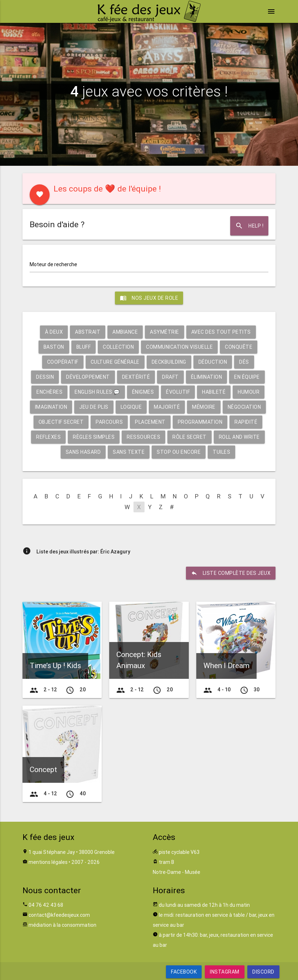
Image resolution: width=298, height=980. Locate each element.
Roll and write (239, 437)
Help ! (249, 226)
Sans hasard (83, 452)
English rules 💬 (97, 392)
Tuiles (221, 452)
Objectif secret (61, 422)
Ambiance (125, 332)
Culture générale (115, 362)
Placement (150, 422)
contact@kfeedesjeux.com (59, 915)
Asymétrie (165, 332)
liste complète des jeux (231, 573)
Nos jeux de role (149, 298)
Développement (88, 377)
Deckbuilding (169, 362)
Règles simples (94, 437)
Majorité (167, 407)
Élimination (207, 377)
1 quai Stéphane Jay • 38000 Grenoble (72, 852)
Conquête (239, 347)
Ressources (143, 437)
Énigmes (143, 392)
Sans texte (129, 452)
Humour (249, 392)
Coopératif (63, 362)
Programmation (200, 422)
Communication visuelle (179, 347)
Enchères (49, 392)
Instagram (225, 972)
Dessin (45, 377)
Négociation (244, 407)
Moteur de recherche (53, 264)
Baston (54, 347)
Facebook (184, 972)
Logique (131, 407)
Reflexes (48, 437)
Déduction (213, 362)
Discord (263, 972)
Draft (170, 377)
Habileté (214, 392)
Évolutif (178, 392)
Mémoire (204, 407)
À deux (54, 332)
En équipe (247, 377)
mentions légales (48, 862)
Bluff (84, 347)
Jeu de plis (94, 407)
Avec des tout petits (221, 332)
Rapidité (246, 422)
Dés (244, 362)
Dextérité (136, 377)
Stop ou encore (179, 452)
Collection (118, 347)
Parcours (109, 422)
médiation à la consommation (62, 925)
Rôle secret (190, 437)
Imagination (51, 407)
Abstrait (88, 332)
